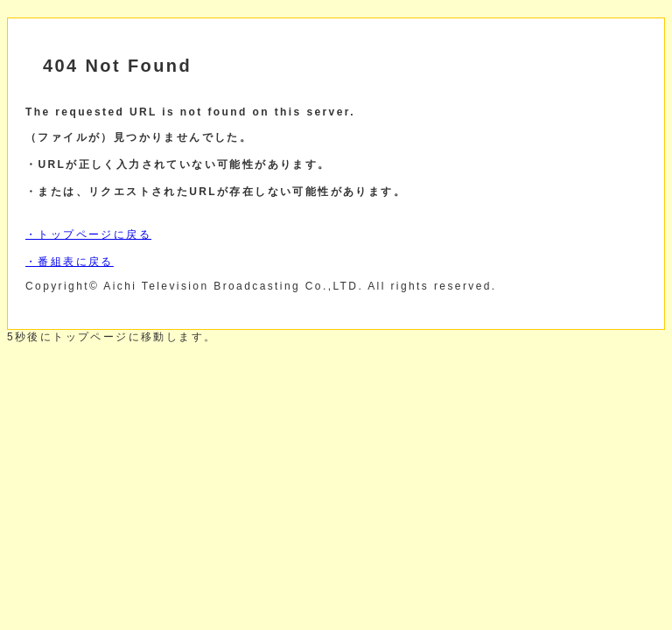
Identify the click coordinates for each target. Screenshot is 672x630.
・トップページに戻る (88, 234)
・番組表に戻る (70, 262)
